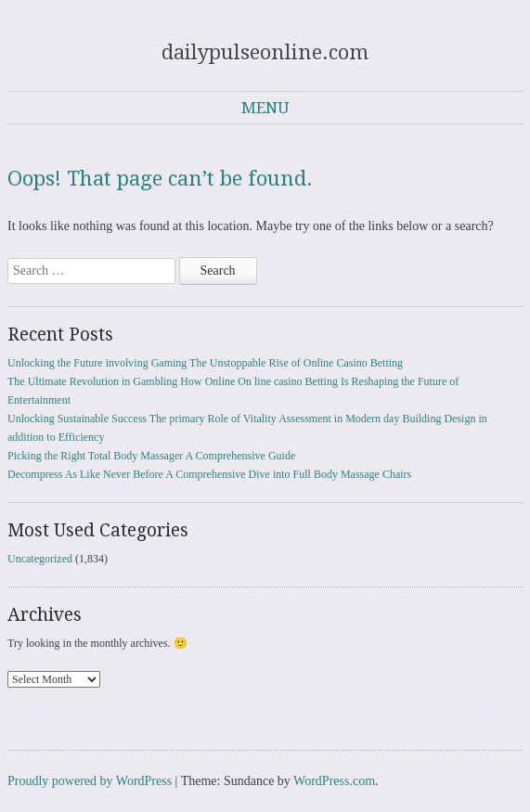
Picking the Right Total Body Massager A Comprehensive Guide (151, 456)
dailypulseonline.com (265, 52)
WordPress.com (334, 781)
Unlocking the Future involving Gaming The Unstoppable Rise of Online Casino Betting (205, 363)
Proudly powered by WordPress (90, 781)
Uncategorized (40, 559)
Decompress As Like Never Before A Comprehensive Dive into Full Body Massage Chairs (209, 474)
